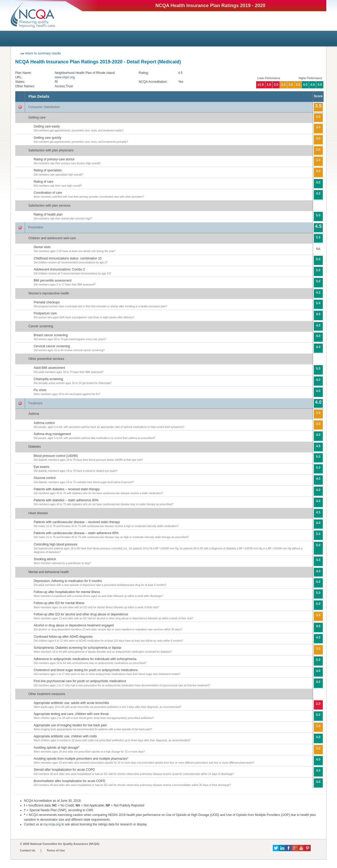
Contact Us (28, 850)
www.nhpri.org (65, 77)
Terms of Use (56, 850)
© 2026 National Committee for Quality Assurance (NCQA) (60, 844)
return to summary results (40, 53)
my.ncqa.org (52, 824)
